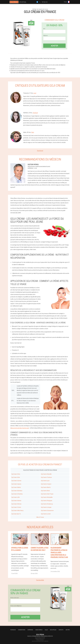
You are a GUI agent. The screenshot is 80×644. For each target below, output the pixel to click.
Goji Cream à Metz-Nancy (17, 510)
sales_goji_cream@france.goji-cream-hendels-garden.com (40, 636)
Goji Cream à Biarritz (46, 487)
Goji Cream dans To (16, 514)
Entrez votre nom (15, 598)
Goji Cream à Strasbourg (47, 504)
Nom (44, 29)
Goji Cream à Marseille (46, 474)
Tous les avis (40, 151)
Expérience (30, 630)
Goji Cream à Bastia (16, 487)
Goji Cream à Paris (16, 474)
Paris (33, 132)
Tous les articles (40, 580)
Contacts (61, 630)
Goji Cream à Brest (45, 491)
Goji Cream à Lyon (45, 481)
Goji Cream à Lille (15, 497)
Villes (46, 630)
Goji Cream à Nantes (16, 501)
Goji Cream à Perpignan (47, 501)
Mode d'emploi (39, 630)
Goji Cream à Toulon (16, 507)
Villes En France (40, 517)
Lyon (35, 93)
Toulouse (35, 113)
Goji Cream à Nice (16, 477)
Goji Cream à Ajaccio (16, 484)
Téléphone (45, 36)
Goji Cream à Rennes (16, 504)
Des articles (53, 630)
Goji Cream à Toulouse (46, 477)
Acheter (54, 46)
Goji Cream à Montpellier (47, 497)
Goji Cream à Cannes (16, 481)
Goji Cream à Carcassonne (47, 510)
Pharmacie (13, 630)
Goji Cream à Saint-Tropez (47, 494)
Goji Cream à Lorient (46, 514)
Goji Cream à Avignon (46, 484)
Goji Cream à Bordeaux (17, 491)
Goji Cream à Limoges (46, 507)
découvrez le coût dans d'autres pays (20, 428)
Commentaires (22, 630)
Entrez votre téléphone (16, 606)
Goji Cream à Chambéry (17, 494)
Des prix (68, 630)
